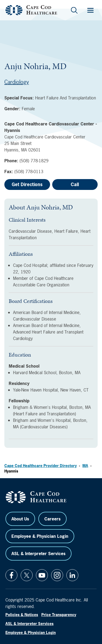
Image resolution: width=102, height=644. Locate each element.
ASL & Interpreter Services (38, 554)
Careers (52, 519)
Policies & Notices (22, 615)
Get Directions (27, 184)
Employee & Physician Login (40, 536)
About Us (20, 519)
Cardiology (17, 82)
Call (75, 184)
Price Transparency (59, 615)
